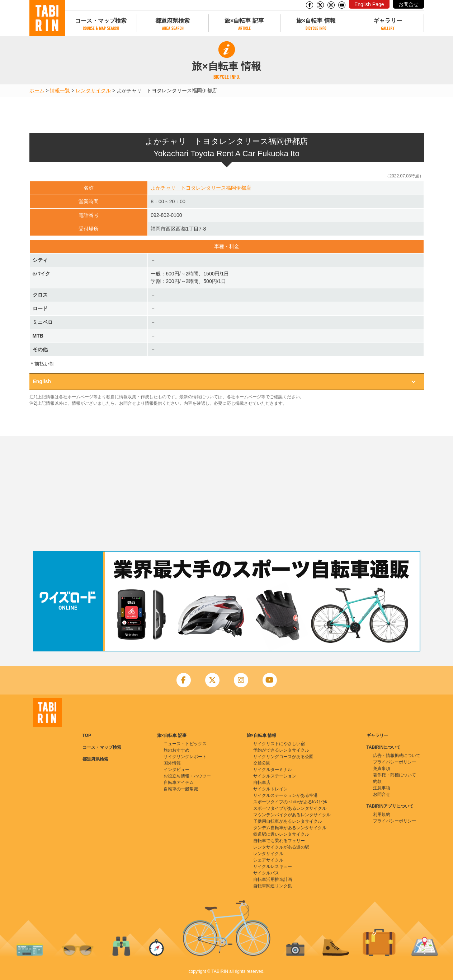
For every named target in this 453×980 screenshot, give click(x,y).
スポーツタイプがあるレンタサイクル (290, 808)
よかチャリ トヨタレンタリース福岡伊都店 (201, 188)
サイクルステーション (275, 776)
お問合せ (409, 4)
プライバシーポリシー (395, 762)
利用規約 (382, 814)
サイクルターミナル (273, 770)
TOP (87, 735)
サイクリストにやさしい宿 (279, 744)
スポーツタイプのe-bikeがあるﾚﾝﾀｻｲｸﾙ (290, 802)
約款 (377, 781)
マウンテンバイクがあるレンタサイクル (292, 815)
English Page (369, 4)
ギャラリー (388, 21)
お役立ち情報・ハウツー (187, 776)
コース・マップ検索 (101, 21)
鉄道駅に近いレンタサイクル (281, 834)
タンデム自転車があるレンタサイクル (290, 828)
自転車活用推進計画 (273, 879)
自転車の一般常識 (181, 789)
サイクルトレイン (270, 789)
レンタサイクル (93, 90)
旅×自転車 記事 (244, 21)
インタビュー (176, 770)
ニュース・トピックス (185, 744)
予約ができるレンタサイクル (281, 750)
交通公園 (262, 763)
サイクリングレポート (185, 757)
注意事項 (382, 788)
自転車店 (262, 782)
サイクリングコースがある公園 (283, 757)
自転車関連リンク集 (273, 886)
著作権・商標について (395, 775)
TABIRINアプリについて (390, 806)
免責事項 (382, 768)
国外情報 (172, 763)
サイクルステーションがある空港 (286, 795)
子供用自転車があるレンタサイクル (288, 821)
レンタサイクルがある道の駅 (281, 847)
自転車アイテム (179, 782)
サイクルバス (266, 873)
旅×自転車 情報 (316, 21)
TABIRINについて (384, 747)
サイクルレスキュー (273, 867)
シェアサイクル (268, 860)
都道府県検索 (173, 21)
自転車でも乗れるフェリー (279, 841)
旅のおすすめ (176, 750)
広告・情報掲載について (397, 756)
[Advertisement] (227, 493)
